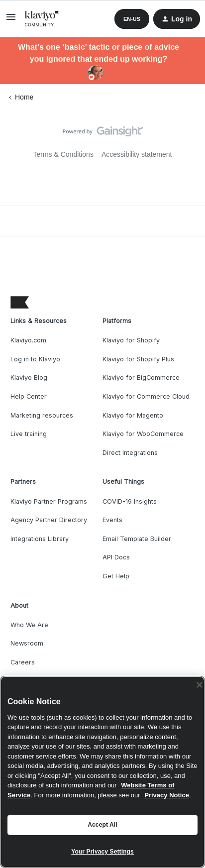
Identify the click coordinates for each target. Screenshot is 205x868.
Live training (29, 434)
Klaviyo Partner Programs (49, 501)
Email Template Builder (137, 539)
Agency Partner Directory (49, 520)
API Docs (116, 557)
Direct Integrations (130, 453)
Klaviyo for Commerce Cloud (146, 396)
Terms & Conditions (63, 154)
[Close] (200, 685)
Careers (23, 662)
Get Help (116, 576)
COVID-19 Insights (130, 501)
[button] (11, 20)
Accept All (102, 825)
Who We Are (29, 625)
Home (24, 97)
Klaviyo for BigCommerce (141, 378)
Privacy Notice (167, 795)
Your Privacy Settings (102, 852)
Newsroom (27, 643)
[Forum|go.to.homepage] (42, 19)
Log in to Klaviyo (35, 359)
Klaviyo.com (28, 340)
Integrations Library (40, 539)
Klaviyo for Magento (133, 415)
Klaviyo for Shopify (131, 340)
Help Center (29, 396)
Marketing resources (42, 415)
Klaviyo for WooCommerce (143, 434)
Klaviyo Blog (29, 378)
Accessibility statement (137, 154)
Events (112, 520)
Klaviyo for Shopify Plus (138, 359)
